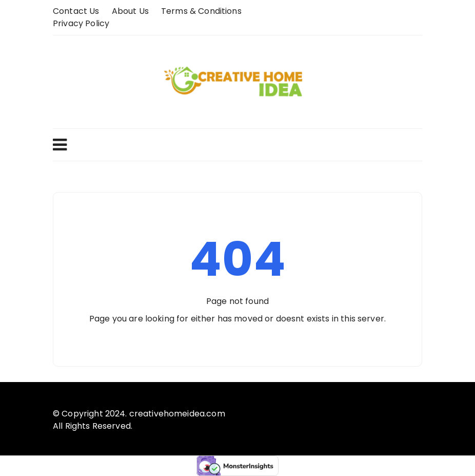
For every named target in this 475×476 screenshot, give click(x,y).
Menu (60, 145)
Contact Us (76, 11)
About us (130, 11)
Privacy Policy (81, 23)
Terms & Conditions (201, 11)
